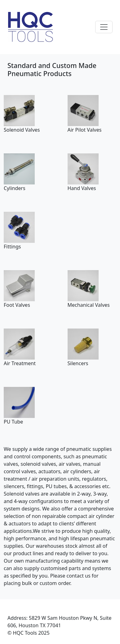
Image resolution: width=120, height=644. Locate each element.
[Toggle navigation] (104, 27)
